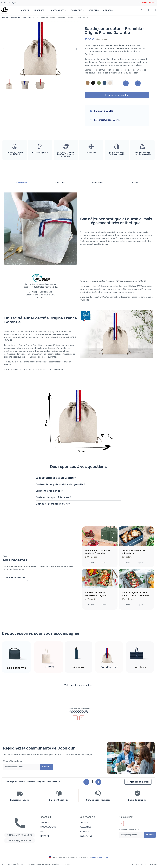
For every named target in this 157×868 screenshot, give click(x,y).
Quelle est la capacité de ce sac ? (53, 497)
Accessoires (59, 10)
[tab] (78, 478)
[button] (3, 49)
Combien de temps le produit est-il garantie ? (60, 484)
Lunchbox (40, 10)
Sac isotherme (16, 668)
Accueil (25, 10)
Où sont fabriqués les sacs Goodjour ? (56, 478)
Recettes (94, 10)
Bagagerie (77, 10)
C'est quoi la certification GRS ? (53, 504)
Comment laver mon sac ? (49, 491)
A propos (108, 10)
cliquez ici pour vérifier (99, 857)
